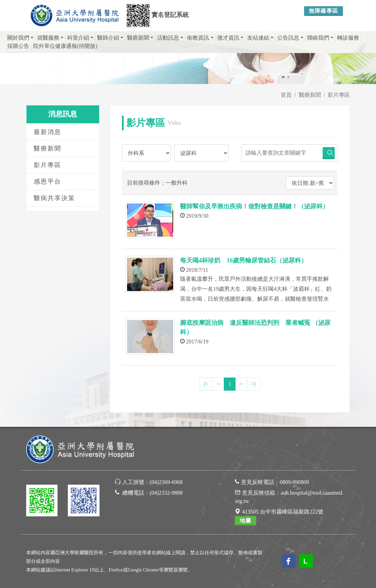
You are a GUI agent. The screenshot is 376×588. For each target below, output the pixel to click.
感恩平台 (48, 182)
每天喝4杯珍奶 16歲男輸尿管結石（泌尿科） (244, 260)
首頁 (286, 95)
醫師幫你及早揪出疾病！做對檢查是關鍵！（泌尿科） (254, 206)
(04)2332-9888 (166, 493)
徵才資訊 (230, 38)
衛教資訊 (200, 38)
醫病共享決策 (54, 198)
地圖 (246, 521)
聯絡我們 (320, 38)
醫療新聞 (140, 38)
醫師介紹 (110, 38)
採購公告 (18, 46)
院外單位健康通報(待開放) (65, 46)
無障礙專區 (323, 11)
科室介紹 (80, 38)
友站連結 (260, 38)
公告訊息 (290, 38)
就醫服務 (50, 38)
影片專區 (339, 95)
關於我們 (20, 38)
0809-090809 (294, 482)
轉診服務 (348, 38)
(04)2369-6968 (166, 482)
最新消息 (48, 132)
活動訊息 (170, 38)
